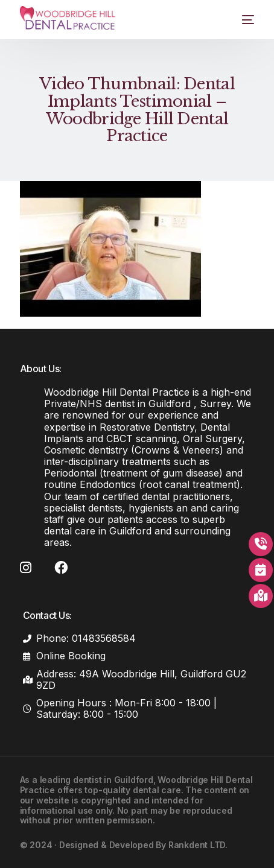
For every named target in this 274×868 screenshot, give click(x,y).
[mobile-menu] (241, 20)
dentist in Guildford (113, 780)
